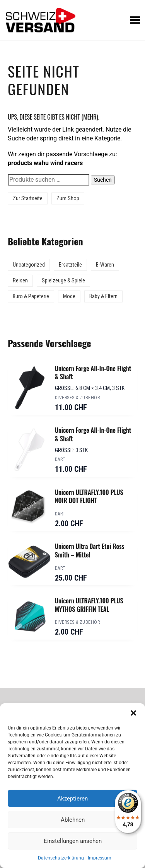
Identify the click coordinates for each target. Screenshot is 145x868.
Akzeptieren (72, 799)
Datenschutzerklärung (61, 858)
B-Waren (105, 265)
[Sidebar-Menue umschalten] (72, 41)
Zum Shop (68, 198)
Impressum (100, 858)
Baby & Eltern (103, 296)
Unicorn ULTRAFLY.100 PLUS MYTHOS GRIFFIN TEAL (89, 605)
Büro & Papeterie (31, 296)
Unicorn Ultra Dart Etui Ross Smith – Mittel (90, 551)
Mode (69, 296)
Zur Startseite (28, 198)
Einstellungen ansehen (73, 841)
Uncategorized (29, 265)
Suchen (103, 180)
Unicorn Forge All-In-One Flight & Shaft (93, 373)
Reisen (20, 280)
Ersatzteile (70, 265)
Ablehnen (73, 820)
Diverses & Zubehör (78, 398)
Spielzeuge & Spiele (63, 280)
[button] (133, 713)
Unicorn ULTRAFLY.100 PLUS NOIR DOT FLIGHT (89, 496)
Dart (60, 459)
